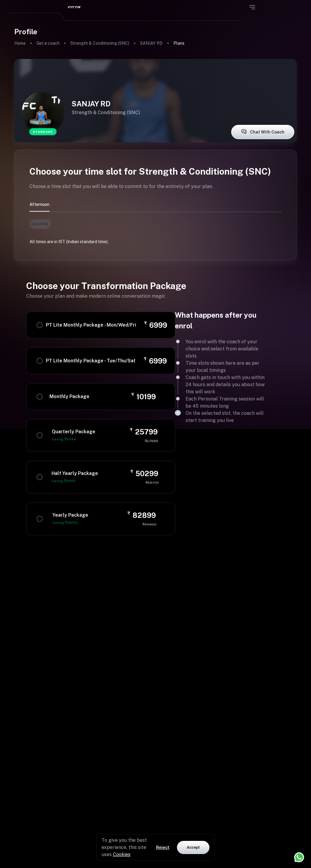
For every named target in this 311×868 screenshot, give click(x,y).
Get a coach (48, 43)
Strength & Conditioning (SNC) (100, 43)
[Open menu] (252, 7)
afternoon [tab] (39, 204)
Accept (193, 847)
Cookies (122, 854)
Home (20, 43)
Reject (163, 847)
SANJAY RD (151, 43)
